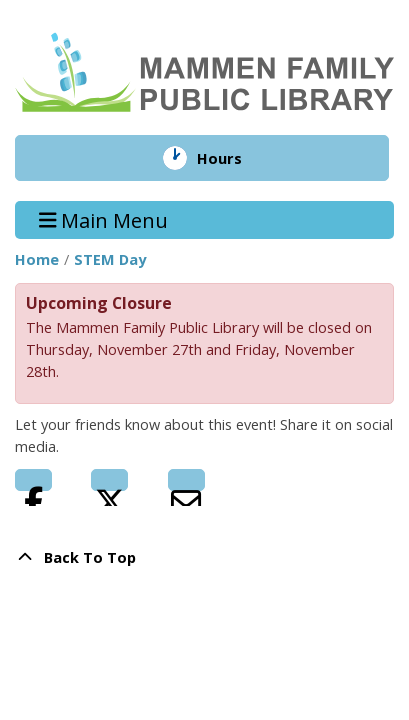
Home (37, 259)
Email (186, 480)
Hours (234, 158)
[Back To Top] (204, 558)
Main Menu (104, 219)
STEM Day (110, 259)
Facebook (33, 480)
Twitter (109, 480)
